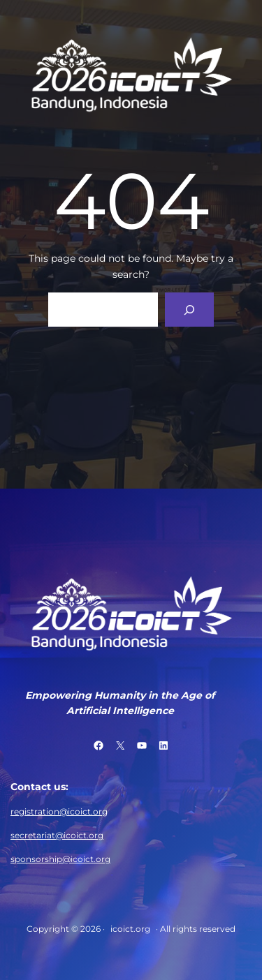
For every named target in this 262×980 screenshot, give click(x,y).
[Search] (190, 310)
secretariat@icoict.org (57, 835)
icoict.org (130, 929)
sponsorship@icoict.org (60, 859)
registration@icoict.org (59, 811)
